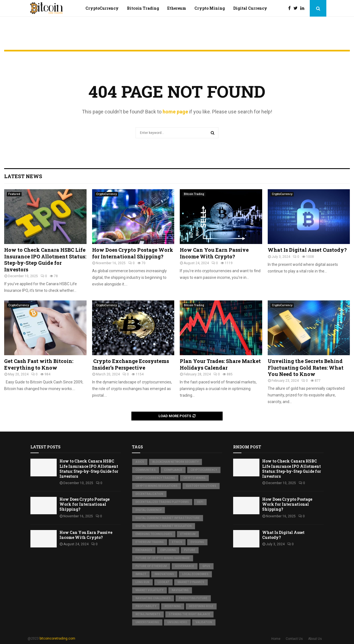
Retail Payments (148, 614)
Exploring (168, 550)
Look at (163, 582)
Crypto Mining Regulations (157, 486)
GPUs (206, 566)
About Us (315, 639)
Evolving (197, 542)
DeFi (200, 502)
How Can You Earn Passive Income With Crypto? (214, 253)
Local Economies (195, 574)
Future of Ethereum (151, 566)
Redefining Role (201, 606)
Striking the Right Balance (189, 614)
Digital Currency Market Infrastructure (168, 518)
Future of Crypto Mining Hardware (163, 558)
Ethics (177, 542)
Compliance (173, 470)
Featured (14, 194)
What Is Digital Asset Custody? (307, 250)
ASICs (140, 462)
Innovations (164, 574)
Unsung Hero (177, 622)
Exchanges (144, 550)
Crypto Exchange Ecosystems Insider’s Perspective (131, 364)
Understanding (147, 622)
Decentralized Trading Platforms (162, 502)
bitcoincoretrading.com (57, 638)
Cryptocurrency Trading (155, 478)
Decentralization (149, 494)
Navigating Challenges (153, 598)
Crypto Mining (210, 8)
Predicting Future (193, 598)
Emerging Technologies (154, 534)
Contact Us (294, 639)
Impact (141, 574)
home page (175, 112)
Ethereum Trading (150, 542)
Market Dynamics (191, 582)
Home (276, 639)
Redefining (173, 606)
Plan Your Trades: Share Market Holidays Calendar (220, 364)
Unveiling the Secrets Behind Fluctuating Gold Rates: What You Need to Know (306, 368)
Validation (204, 622)
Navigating (180, 590)
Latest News (23, 176)
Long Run (142, 582)
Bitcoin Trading (143, 8)
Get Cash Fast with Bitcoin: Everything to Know (39, 364)
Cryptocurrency (204, 470)
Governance (185, 566)
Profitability (146, 606)
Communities (146, 470)
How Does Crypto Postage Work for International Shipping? (133, 253)
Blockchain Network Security (175, 462)
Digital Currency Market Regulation (164, 526)
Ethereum (177, 8)
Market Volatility (149, 590)
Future (190, 550)
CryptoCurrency (102, 8)
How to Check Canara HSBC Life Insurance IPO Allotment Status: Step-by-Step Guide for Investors (45, 259)
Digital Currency (250, 8)
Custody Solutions (201, 486)
